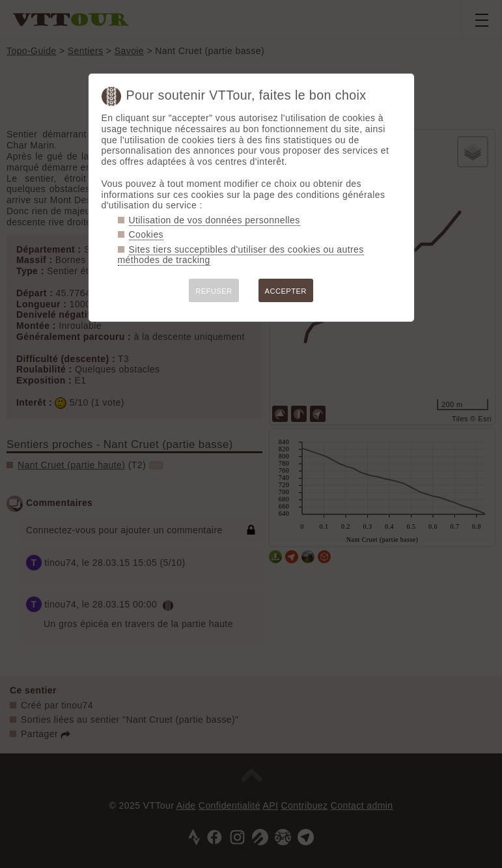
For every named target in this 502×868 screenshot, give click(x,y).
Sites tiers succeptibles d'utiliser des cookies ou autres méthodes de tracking (241, 255)
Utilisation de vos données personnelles (215, 220)
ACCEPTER (286, 291)
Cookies (146, 234)
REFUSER (214, 291)
